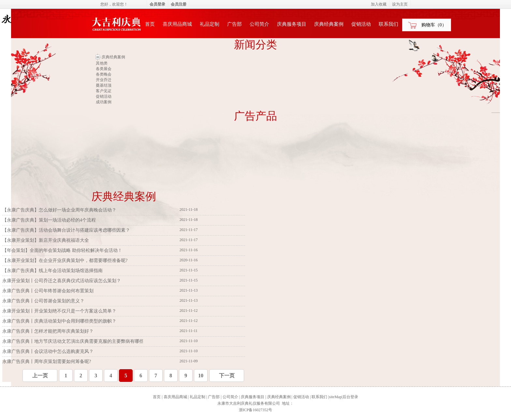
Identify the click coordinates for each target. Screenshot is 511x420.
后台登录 (350, 397)
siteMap (336, 397)
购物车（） (434, 25)
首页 (150, 24)
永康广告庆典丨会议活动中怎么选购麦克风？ (49, 351)
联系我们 (388, 24)
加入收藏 (379, 4)
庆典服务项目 (292, 24)
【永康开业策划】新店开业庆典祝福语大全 (46, 240)
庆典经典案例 (329, 24)
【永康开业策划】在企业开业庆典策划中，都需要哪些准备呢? (66, 261)
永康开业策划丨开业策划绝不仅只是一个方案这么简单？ (60, 311)
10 (201, 376)
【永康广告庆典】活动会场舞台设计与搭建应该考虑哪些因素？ (67, 230)
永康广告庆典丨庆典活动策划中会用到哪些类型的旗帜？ (60, 321)
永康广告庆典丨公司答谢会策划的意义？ (44, 301)
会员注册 (179, 4)
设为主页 (400, 4)
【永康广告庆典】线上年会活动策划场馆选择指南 (53, 271)
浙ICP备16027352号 (256, 410)
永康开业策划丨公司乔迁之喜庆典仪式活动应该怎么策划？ (62, 281)
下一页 (227, 376)
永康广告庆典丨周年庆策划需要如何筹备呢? (47, 362)
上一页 (40, 376)
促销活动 (361, 24)
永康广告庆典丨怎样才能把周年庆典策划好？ (49, 331)
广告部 (234, 24)
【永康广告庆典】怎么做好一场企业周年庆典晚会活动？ (60, 210)
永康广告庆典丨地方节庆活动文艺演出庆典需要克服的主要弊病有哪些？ (76, 341)
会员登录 (157, 4)
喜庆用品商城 (177, 24)
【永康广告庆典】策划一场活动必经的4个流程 (50, 220)
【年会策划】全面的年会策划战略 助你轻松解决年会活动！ (63, 250)
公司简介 (259, 24)
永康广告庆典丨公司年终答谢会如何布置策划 (49, 291)
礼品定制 (210, 24)
